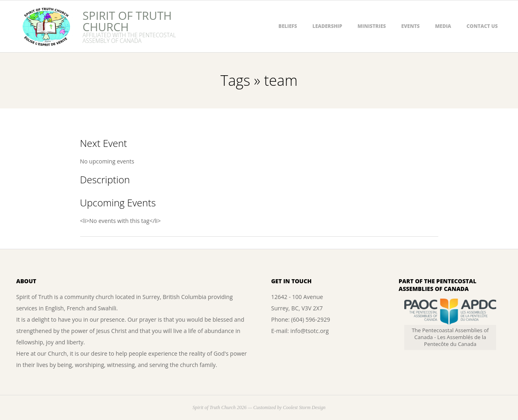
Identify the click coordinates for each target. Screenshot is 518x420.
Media (443, 26)
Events (410, 26)
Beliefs (288, 26)
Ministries (372, 26)
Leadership (327, 26)
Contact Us (482, 26)
